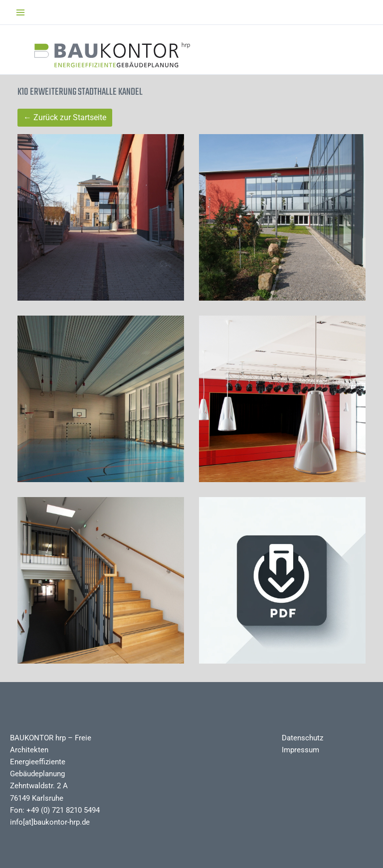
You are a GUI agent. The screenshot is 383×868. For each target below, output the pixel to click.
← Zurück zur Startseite (65, 117)
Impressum (300, 750)
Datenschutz (302, 738)
